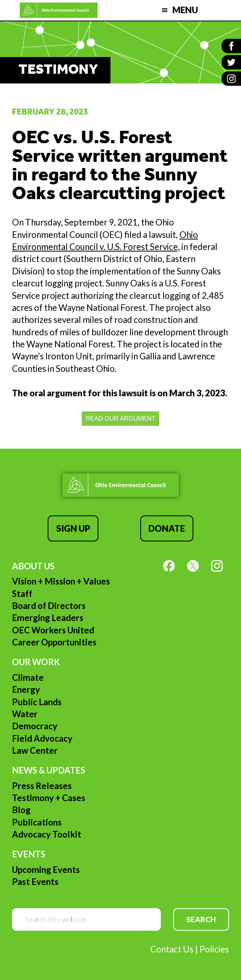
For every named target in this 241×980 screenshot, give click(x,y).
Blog (21, 810)
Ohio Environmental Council (59, 10)
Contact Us (172, 949)
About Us (33, 566)
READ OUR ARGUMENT (120, 419)
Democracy (35, 726)
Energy (26, 689)
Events (29, 854)
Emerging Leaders (48, 618)
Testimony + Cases (49, 798)
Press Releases (42, 786)
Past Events (35, 882)
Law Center (35, 750)
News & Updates (49, 770)
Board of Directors (49, 606)
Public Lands (37, 702)
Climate (28, 677)
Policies (214, 949)
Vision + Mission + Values (61, 581)
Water (25, 714)
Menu (185, 10)
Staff (22, 594)
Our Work (36, 662)
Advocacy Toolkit (47, 834)
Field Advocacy (42, 738)
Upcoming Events (46, 870)
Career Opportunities (54, 642)
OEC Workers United (53, 630)
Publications (37, 822)
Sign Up (73, 528)
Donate (167, 528)
